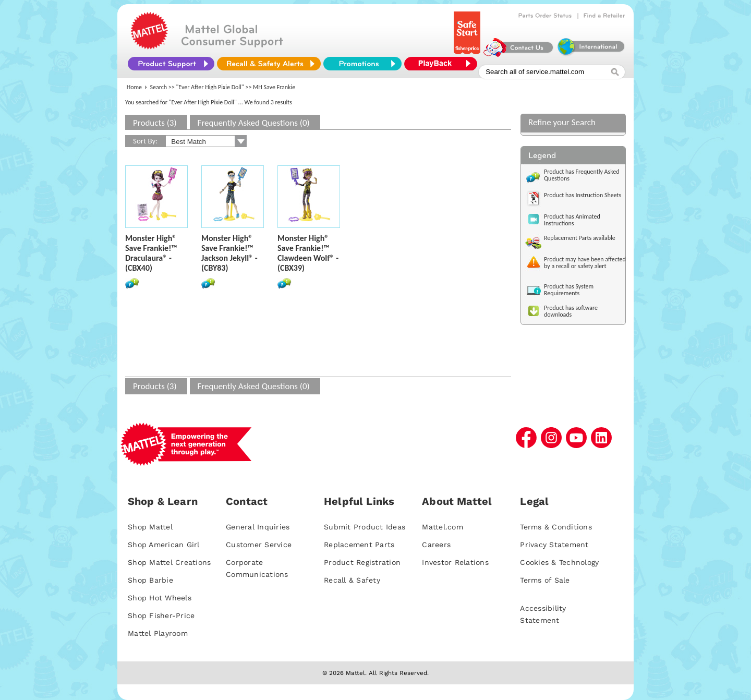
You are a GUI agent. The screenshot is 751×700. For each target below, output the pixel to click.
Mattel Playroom (158, 633)
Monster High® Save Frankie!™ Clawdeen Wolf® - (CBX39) (308, 253)
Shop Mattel (150, 527)
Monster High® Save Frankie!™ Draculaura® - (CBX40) (151, 253)
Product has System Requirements (569, 290)
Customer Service (259, 545)
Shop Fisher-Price (161, 615)
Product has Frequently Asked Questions (582, 175)
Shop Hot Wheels (160, 598)
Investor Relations (455, 562)
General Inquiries (258, 527)
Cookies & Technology (559, 562)
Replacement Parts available (580, 238)
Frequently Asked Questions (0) (254, 123)
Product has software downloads (571, 311)
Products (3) (155, 123)
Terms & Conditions (556, 527)
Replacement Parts (359, 545)
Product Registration (362, 562)
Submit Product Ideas (365, 527)
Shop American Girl (164, 545)
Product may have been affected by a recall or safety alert (585, 263)
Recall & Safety (352, 580)
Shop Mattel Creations (169, 562)
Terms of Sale (545, 580)
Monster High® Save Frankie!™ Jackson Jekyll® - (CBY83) (229, 253)
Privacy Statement (554, 545)
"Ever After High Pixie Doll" (210, 87)
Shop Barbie (150, 580)
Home (134, 87)
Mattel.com (443, 527)
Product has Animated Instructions (572, 220)
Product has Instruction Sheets (583, 195)
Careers (436, 545)
